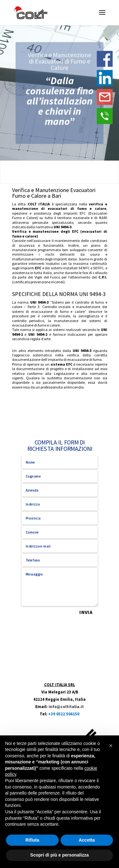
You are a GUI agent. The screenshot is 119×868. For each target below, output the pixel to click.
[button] (111, 746)
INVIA (86, 612)
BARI (103, 218)
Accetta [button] (87, 840)
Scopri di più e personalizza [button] (59, 855)
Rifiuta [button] (32, 840)
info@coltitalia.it (66, 707)
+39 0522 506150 (64, 714)
